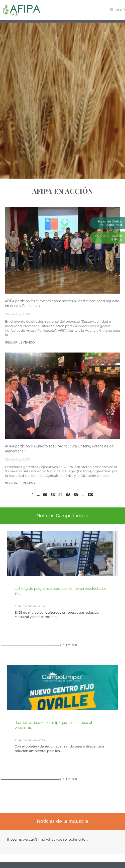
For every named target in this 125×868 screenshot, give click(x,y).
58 (68, 495)
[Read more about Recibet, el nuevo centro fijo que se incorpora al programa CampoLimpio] (62, 781)
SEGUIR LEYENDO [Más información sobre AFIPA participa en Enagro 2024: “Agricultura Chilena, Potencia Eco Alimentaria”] (20, 483)
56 (53, 495)
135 (90, 495)
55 (45, 495)
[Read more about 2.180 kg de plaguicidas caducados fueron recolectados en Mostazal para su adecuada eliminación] (62, 647)
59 (76, 495)
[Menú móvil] (117, 10)
